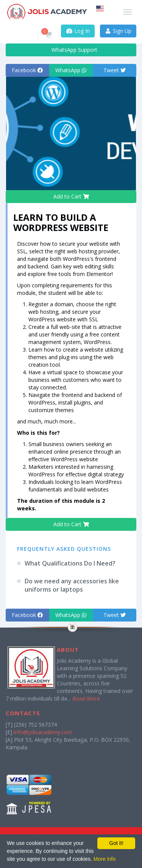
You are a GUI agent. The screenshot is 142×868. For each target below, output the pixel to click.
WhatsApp (71, 70)
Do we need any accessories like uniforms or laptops (72, 585)
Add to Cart (71, 196)
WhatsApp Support (71, 50)
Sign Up (118, 31)
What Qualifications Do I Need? (70, 563)
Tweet (115, 70)
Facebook (27, 70)
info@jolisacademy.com (43, 732)
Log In (78, 31)
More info (105, 859)
